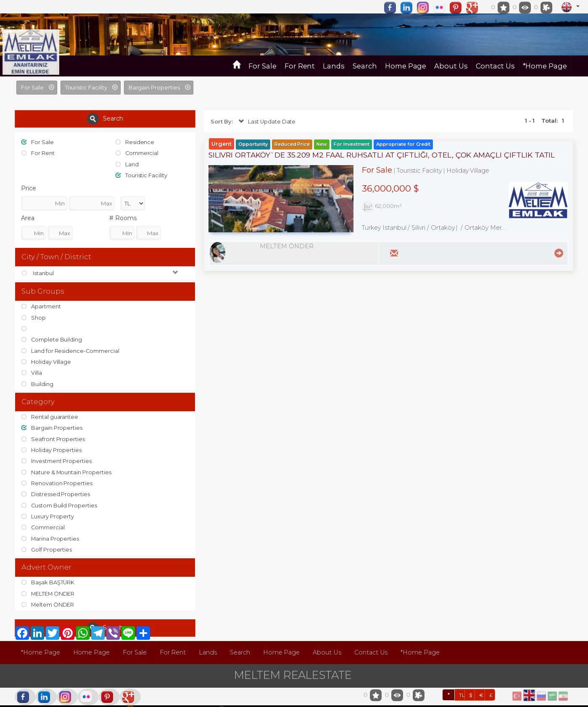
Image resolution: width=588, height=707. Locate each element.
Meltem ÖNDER (48, 596)
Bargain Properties (52, 423)
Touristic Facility (141, 174)
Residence (135, 142)
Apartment (41, 305)
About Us (451, 66)
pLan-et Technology (254, 701)
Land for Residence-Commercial (71, 348)
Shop (34, 315)
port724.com (60, 701)
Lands (334, 66)
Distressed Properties (56, 488)
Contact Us (495, 66)
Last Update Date (266, 122)
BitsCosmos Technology (169, 701)
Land (127, 163)
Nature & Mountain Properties (67, 466)
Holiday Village (46, 359)
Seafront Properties (53, 434)
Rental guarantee (50, 413)
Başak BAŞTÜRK (48, 574)
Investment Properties (57, 456)
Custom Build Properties (59, 499)
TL (462, 686)
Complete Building (52, 337)
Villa (32, 369)
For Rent (300, 66)
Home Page (406, 66)
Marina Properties (50, 531)
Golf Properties (47, 541)
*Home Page (545, 66)
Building (37, 380)
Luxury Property (48, 510)
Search (365, 66)
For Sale (262, 66)
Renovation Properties (57, 477)
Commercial (137, 153)
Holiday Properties (51, 445)
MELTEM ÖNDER (48, 585)
